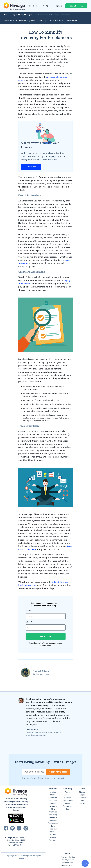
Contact (68, 795)
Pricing (45, 6)
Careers (68, 798)
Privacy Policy (68, 860)
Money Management (27, 15)
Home (6, 15)
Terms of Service (68, 857)
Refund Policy (68, 863)
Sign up (82, 792)
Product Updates (56, 21)
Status (82, 803)
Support (82, 798)
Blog (13, 15)
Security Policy (68, 865)
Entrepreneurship (10, 21)
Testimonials (68, 800)
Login (82, 795)
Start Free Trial (58, 772)
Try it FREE (31, 167)
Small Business (71, 21)
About (68, 792)
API (82, 800)
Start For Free (76, 6)
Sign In (59, 6)
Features (34, 6)
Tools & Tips (43, 21)
